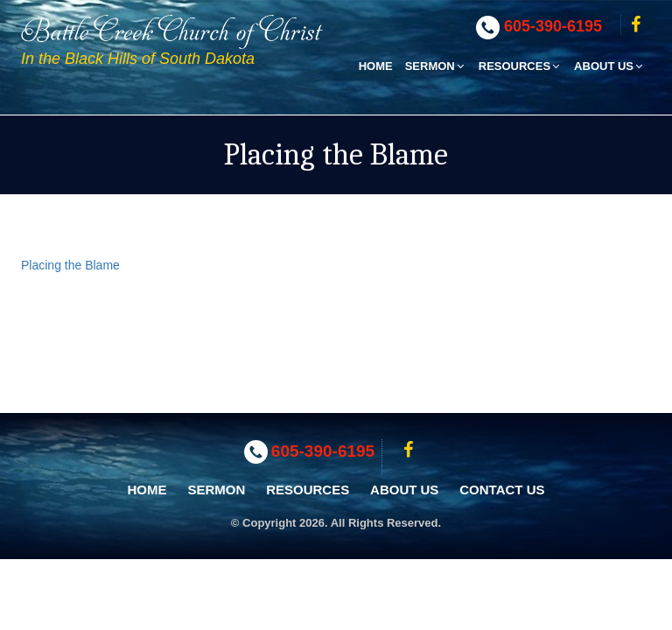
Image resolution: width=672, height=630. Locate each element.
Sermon (436, 66)
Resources (520, 66)
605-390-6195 (553, 26)
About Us (609, 66)
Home (376, 66)
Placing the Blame (70, 265)
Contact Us (502, 490)
